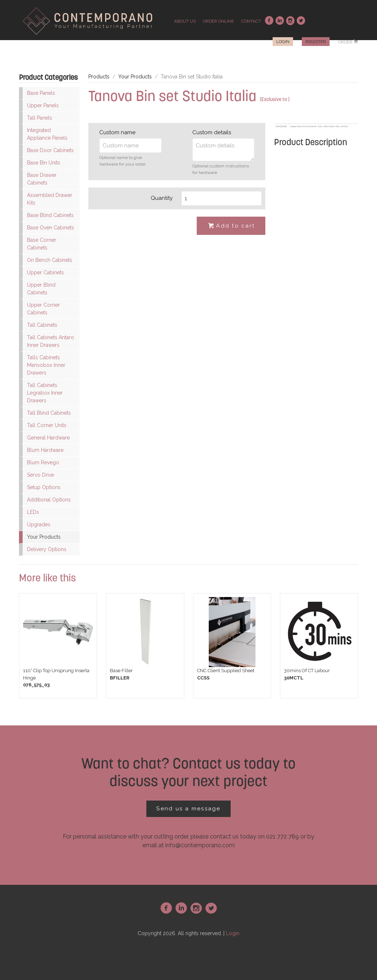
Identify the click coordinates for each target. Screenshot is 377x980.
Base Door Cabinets (50, 150)
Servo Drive (41, 475)
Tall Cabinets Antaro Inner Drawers (51, 341)
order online (218, 21)
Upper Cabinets (45, 272)
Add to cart (231, 226)
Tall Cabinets (42, 325)
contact (251, 21)
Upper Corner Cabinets (43, 309)
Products (99, 77)
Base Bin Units (44, 163)
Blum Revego (43, 462)
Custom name (117, 132)
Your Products (44, 537)
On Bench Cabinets (50, 260)
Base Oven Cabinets (51, 228)
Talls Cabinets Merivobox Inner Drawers (46, 365)
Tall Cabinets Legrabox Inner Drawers (45, 393)
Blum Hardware (45, 450)
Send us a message (188, 809)
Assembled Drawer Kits (50, 199)
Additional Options (49, 500)
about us (185, 21)
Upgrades (39, 524)
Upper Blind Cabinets (41, 289)
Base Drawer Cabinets (42, 179)
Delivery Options (47, 549)
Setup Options (44, 487)
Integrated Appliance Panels (47, 134)
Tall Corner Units (47, 425)
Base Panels (41, 93)
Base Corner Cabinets (42, 244)
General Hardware (48, 438)
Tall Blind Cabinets (49, 413)
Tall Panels (40, 118)
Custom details (212, 132)
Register (316, 42)
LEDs (33, 512)
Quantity (162, 198)
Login (283, 42)
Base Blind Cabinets (50, 215)
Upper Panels (43, 105)
